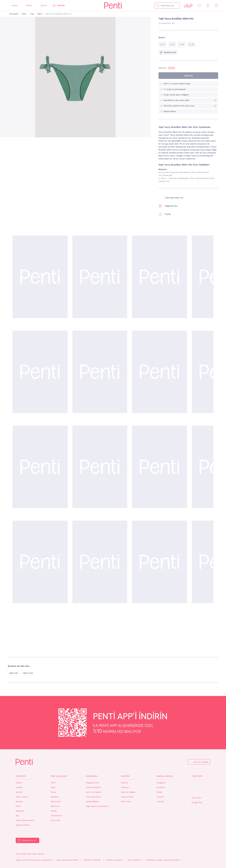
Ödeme (124, 783)
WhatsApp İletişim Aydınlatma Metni (163, 860)
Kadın (14, 5)
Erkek (29, 5)
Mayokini (55, 797)
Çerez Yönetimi (134, 860)
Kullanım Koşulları (114, 860)
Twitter (159, 792)
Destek (125, 776)
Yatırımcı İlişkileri (94, 792)
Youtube (160, 797)
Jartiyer (19, 787)
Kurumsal (92, 776)
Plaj (32, 14)
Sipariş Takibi (127, 797)
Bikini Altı (14, 673)
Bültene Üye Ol (29, 840)
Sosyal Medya (164, 776)
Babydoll (20, 811)
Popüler (21, 776)
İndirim (61, 5)
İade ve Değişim (128, 792)
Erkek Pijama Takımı (25, 820)
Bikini (40, 14)
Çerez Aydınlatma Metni (68, 860)
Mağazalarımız (92, 783)
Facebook (161, 787)
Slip (17, 816)
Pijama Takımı (22, 797)
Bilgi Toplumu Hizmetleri (97, 806)
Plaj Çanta (55, 820)
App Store (196, 798)
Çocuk (44, 5)
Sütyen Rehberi (23, 825)
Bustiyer (19, 802)
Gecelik (19, 792)
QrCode (198, 788)
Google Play (197, 802)
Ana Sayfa (14, 14)
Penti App (197, 776)
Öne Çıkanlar (59, 776)
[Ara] (158, 5)
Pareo (53, 792)
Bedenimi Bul (168, 52)
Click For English (201, 762)
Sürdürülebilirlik (93, 787)
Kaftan (54, 811)
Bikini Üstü (28, 673)
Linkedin (160, 802)
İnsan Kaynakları (94, 797)
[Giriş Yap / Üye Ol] (208, 6)
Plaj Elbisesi (56, 816)
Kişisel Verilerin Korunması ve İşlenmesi (34, 860)
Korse (18, 806)
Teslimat (125, 787)
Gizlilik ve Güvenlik (92, 860)
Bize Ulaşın (126, 802)
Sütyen (19, 783)
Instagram (161, 783)
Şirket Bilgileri (92, 802)
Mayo (53, 787)
